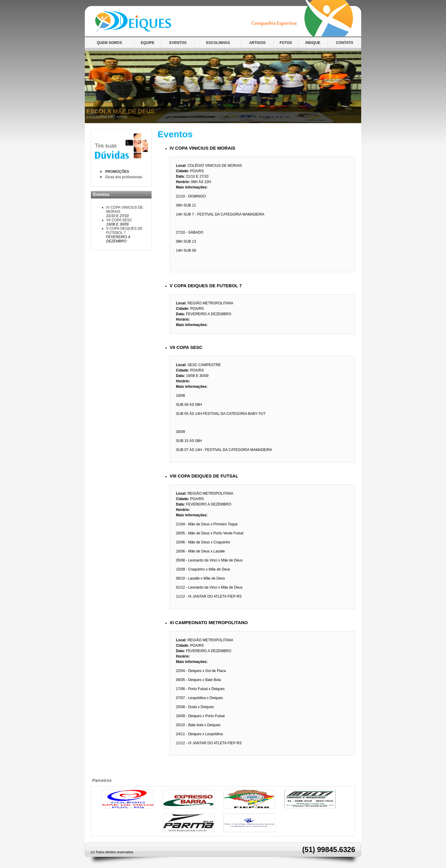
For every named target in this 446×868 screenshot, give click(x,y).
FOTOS (286, 43)
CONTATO (344, 43)
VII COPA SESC (119, 220)
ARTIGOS (257, 43)
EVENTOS (178, 43)
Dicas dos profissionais (124, 177)
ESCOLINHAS (218, 43)
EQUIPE (148, 43)
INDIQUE (313, 43)
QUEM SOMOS (109, 43)
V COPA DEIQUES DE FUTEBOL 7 (124, 231)
